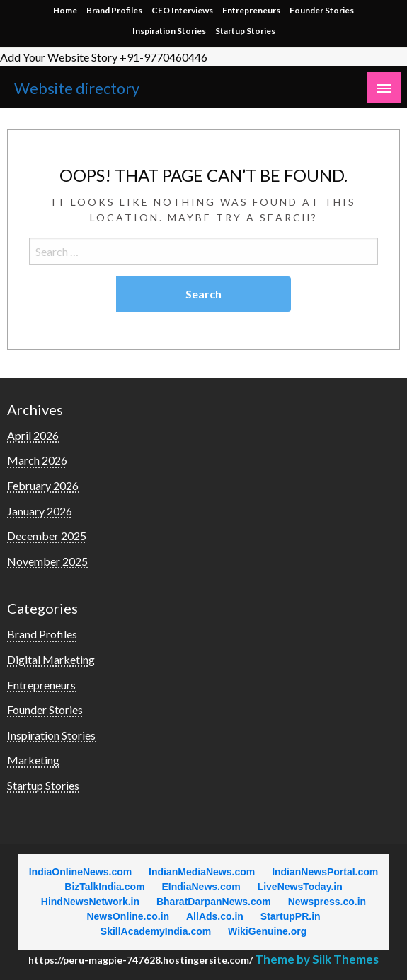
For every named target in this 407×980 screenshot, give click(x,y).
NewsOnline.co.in (128, 916)
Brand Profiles (114, 10)
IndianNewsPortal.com (325, 872)
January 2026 (40, 511)
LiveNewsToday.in (300, 887)
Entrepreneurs (251, 10)
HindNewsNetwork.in (90, 902)
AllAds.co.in (215, 916)
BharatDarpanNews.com (214, 902)
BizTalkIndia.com (104, 887)
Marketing (33, 760)
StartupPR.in (291, 916)
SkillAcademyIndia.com (156, 931)
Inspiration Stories (169, 31)
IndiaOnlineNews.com (80, 872)
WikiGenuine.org (267, 931)
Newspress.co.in (327, 902)
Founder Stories (322, 10)
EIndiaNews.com (201, 887)
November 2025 (47, 561)
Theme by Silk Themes (317, 959)
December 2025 (47, 536)
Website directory (77, 88)
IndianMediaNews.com (202, 872)
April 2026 (33, 435)
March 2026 (37, 460)
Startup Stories (245, 31)
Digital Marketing (51, 659)
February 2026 (43, 485)
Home (65, 10)
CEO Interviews (182, 10)
